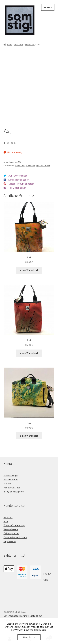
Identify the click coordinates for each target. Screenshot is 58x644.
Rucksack (18, 45)
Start (9, 45)
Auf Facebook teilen (19, 180)
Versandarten (11, 529)
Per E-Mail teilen (17, 188)
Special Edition (43, 166)
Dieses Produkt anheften (21, 184)
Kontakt (8, 517)
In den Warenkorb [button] (29, 270)
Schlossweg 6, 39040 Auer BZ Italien (11, 479)
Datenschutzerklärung (16, 537)
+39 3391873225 (12, 488)
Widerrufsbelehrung (14, 525)
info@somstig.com (14, 492)
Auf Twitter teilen (18, 176)
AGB (6, 521)
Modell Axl (30, 45)
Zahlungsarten (11, 533)
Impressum (10, 541)
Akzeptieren (29, 637)
